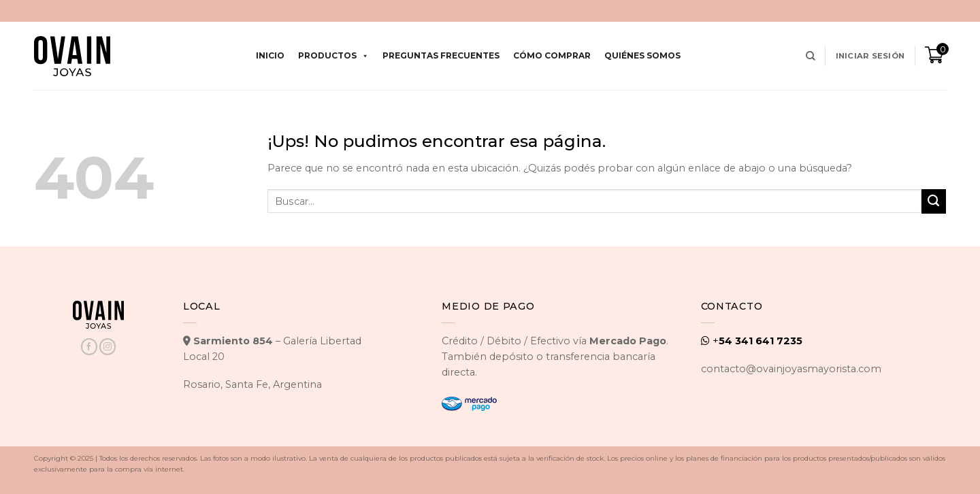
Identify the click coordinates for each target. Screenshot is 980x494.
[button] (870, 56)
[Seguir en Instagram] (108, 347)
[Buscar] (811, 56)
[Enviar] (934, 201)
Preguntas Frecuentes (441, 55)
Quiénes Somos (642, 55)
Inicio (270, 55)
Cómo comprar (552, 55)
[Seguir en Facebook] (89, 347)
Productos (333, 56)
